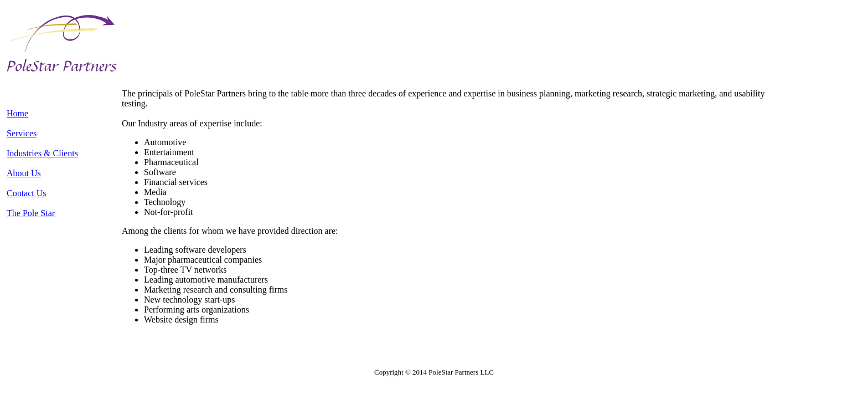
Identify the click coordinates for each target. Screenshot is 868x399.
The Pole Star (31, 213)
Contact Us (27, 193)
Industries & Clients (42, 153)
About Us (24, 173)
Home (17, 113)
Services (22, 133)
